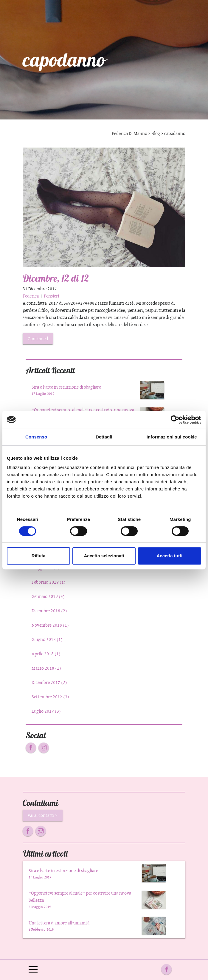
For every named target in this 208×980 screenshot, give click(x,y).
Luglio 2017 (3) (46, 711)
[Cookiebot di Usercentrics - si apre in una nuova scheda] (175, 420)
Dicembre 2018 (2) (49, 611)
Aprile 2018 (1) (46, 654)
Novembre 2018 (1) (50, 625)
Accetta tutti (169, 556)
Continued (38, 339)
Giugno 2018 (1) (47, 639)
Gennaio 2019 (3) (48, 596)
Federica (31, 296)
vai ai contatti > (43, 815)
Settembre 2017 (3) (50, 697)
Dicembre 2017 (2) (49, 682)
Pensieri (51, 296)
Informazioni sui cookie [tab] (172, 437)
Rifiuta (39, 556)
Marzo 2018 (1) (46, 668)
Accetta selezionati (104, 556)
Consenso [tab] (36, 437)
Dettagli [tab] (104, 437)
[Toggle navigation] (33, 970)
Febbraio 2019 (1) (49, 582)
